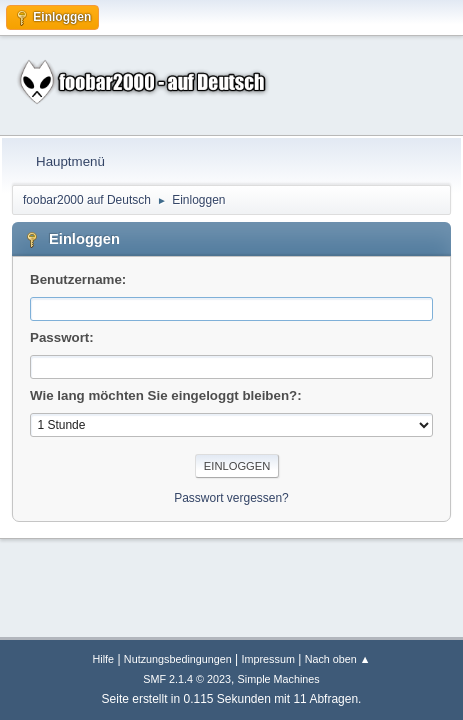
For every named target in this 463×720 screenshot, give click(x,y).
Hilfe (104, 659)
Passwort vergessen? (231, 498)
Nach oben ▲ (338, 659)
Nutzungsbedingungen (178, 659)
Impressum (268, 659)
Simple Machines (279, 679)
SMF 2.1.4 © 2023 (187, 679)
